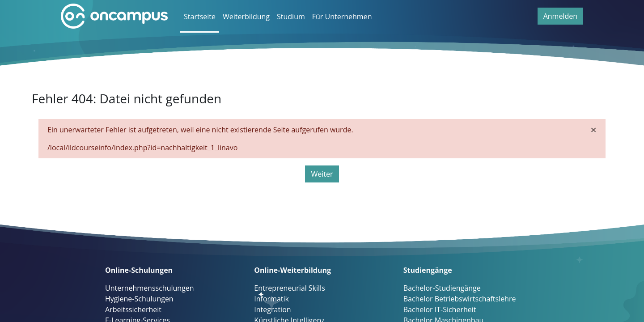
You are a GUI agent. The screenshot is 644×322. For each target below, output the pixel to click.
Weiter (322, 174)
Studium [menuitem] (291, 17)
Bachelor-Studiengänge (442, 288)
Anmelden (560, 16)
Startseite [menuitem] (200, 17)
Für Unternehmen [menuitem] (342, 17)
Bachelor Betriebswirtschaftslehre (460, 299)
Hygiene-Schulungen (139, 299)
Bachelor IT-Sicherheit (440, 309)
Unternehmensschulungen (150, 288)
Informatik (271, 299)
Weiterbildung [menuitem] (246, 17)
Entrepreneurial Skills (289, 288)
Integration (272, 309)
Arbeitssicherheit (133, 309)
